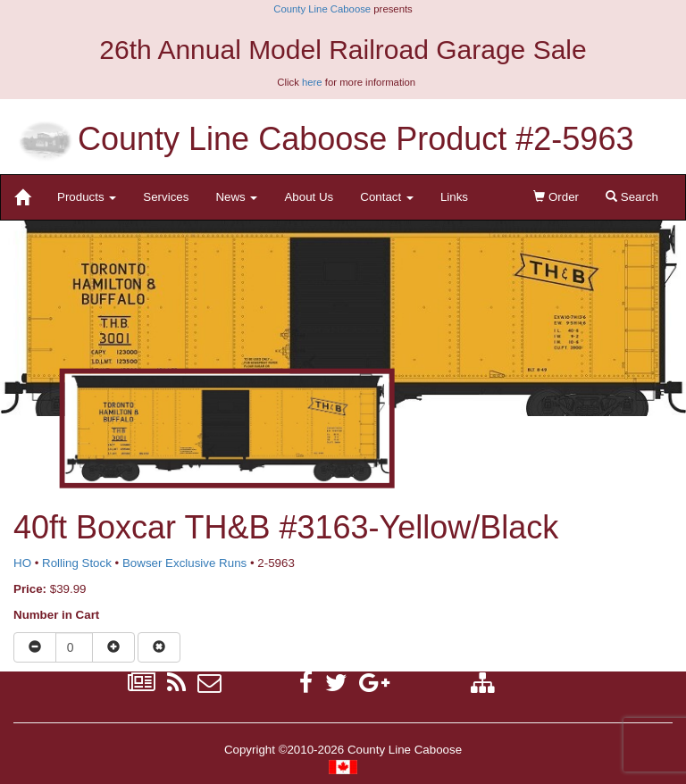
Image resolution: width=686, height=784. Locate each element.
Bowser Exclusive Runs (184, 563)
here (312, 82)
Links (454, 197)
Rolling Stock (77, 563)
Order (556, 197)
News (236, 197)
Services (166, 197)
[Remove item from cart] (159, 647)
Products (87, 197)
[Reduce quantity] (35, 647)
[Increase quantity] (113, 647)
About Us (309, 197)
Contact (387, 197)
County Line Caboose (322, 9)
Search (632, 197)
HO (22, 563)
